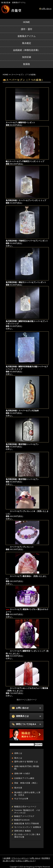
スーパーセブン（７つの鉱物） (24, 75)
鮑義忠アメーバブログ (24, 816)
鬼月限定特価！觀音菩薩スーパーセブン (22, 444)
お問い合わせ (46, 9)
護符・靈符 (27, 29)
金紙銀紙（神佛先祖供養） (27, 50)
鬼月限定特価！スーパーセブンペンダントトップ (26, 200)
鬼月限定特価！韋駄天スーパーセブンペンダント (26, 282)
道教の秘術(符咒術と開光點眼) (27, 768)
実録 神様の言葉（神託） (26, 783)
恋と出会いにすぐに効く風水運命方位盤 (27, 836)
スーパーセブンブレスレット (20, 547)
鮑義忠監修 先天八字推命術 (27, 823)
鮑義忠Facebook (22, 820)
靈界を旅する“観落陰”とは (26, 762)
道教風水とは (22, 716)
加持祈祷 (27, 57)
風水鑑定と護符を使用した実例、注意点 (27, 794)
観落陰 (27, 64)
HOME (27, 22)
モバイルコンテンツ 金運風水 (28, 827)
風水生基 (18, 788)
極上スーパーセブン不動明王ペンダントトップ (25, 161)
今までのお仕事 (21, 799)
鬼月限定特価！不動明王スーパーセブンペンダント (27, 241)
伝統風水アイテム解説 (24, 778)
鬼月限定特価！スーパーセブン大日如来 (22, 411)
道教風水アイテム (27, 36)
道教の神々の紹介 (22, 773)
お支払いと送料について (25, 861)
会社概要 (7, 858)
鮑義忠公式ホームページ (25, 807)
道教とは (18, 753)
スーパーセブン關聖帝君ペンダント (20, 123)
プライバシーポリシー (20, 858)
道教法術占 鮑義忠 (23, 831)
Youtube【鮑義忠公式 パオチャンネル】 (27, 811)
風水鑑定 (27, 43)
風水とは (18, 758)
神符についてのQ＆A (26, 724)
